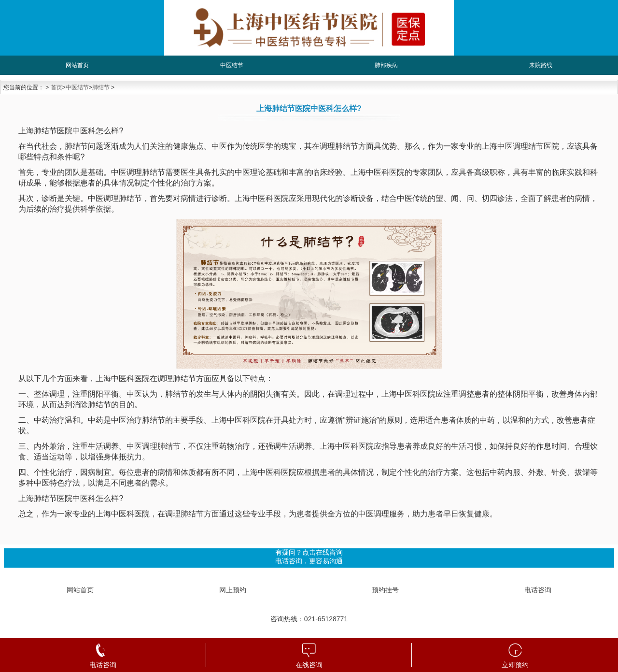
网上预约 (233, 590)
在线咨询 (309, 665)
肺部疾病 (386, 65)
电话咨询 (538, 590)
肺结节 (101, 87)
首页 (56, 87)
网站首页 (77, 65)
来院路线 (541, 65)
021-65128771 (326, 619)
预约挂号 (385, 590)
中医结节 (232, 65)
